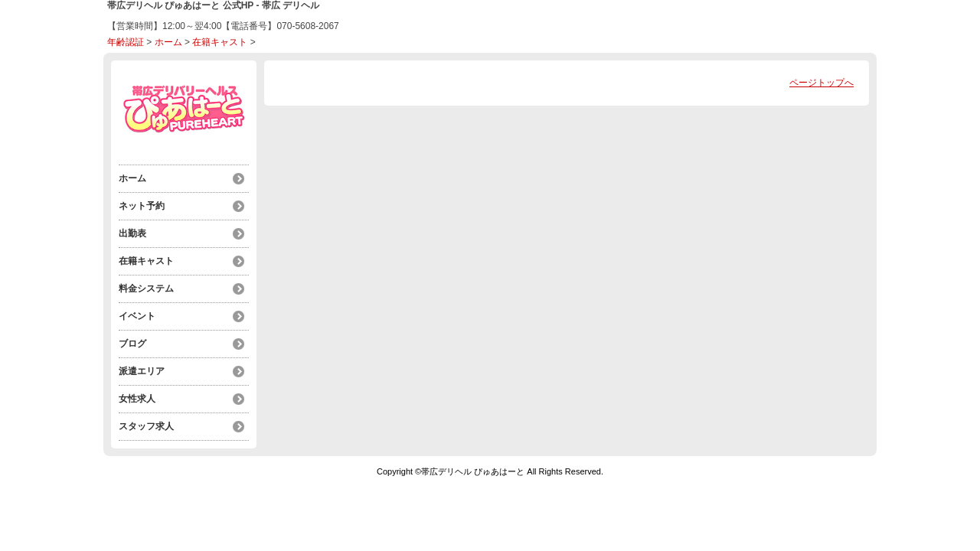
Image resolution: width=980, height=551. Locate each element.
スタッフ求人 (146, 426)
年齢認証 (126, 42)
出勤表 (132, 233)
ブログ (132, 344)
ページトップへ (822, 83)
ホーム (168, 42)
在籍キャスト (220, 42)
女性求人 (137, 399)
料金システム (146, 289)
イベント (137, 316)
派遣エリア (142, 371)
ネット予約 (142, 206)
